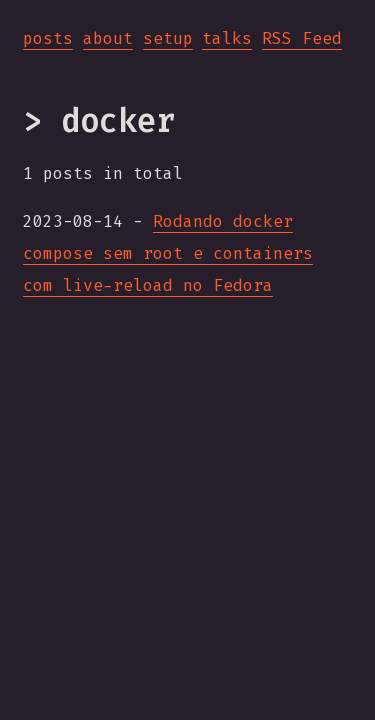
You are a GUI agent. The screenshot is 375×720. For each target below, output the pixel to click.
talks (227, 38)
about (108, 38)
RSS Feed (302, 38)
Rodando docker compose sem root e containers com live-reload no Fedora (168, 253)
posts (48, 38)
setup (168, 38)
